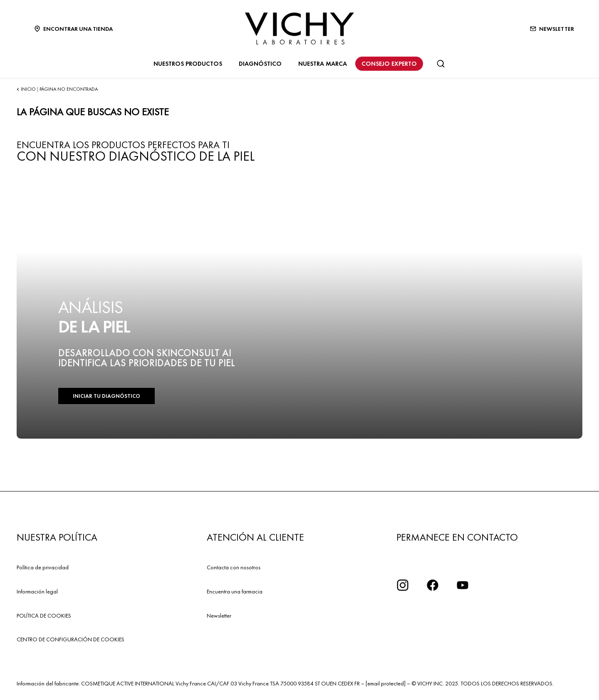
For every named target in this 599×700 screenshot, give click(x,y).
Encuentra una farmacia (235, 591)
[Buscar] (441, 64)
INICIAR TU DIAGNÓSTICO (106, 396)
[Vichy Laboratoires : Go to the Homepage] (299, 29)
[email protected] (386, 683)
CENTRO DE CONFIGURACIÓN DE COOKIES (71, 639)
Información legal (37, 591)
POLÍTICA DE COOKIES (44, 616)
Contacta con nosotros (234, 567)
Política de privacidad (43, 567)
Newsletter (219, 616)
